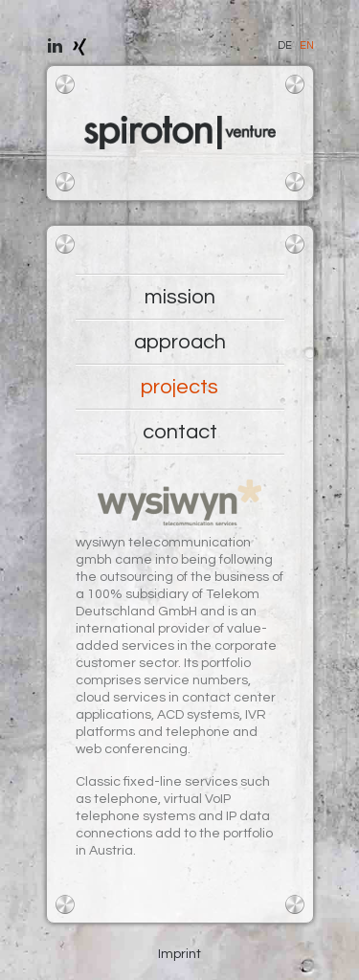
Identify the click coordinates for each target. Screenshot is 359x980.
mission (180, 297)
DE (285, 45)
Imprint (179, 954)
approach (180, 342)
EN (307, 45)
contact (180, 432)
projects (179, 387)
